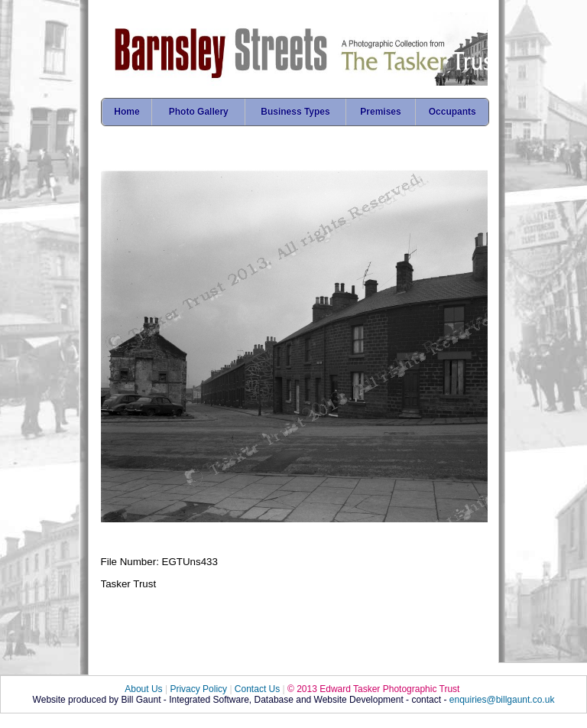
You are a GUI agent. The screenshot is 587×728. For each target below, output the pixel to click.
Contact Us (257, 689)
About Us (143, 689)
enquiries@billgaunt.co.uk (502, 700)
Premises (380, 112)
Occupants (452, 112)
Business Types (295, 112)
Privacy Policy (198, 689)
